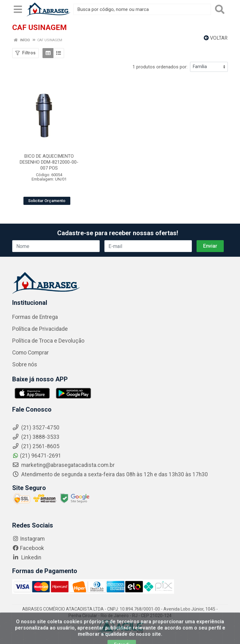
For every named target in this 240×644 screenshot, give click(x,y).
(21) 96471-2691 (37, 456)
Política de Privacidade (40, 329)
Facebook (28, 548)
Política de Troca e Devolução (48, 341)
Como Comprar (30, 353)
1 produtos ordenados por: (160, 67)
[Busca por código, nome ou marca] (142, 9)
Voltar (216, 38)
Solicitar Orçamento (47, 201)
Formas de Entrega (35, 317)
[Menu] (18, 9)
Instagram (28, 539)
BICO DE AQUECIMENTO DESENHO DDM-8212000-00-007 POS (49, 162)
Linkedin (27, 557)
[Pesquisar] (220, 9)
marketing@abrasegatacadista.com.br (63, 465)
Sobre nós (25, 364)
